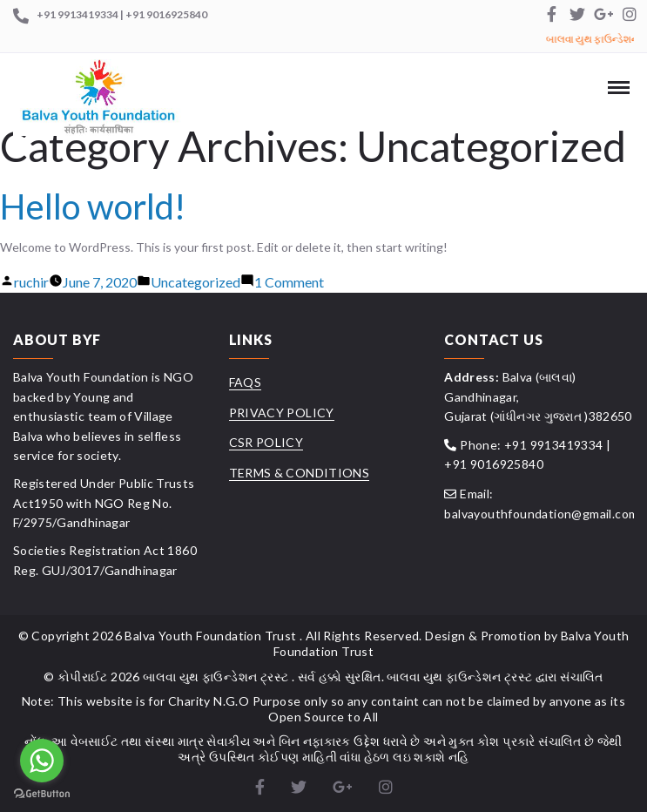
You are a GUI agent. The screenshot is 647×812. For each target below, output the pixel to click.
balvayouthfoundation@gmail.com (541, 514)
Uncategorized (195, 282)
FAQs (245, 382)
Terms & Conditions (299, 473)
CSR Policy (266, 442)
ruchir (31, 282)
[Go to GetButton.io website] (42, 794)
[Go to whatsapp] (42, 761)
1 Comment (289, 282)
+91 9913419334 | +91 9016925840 (122, 14)
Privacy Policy (282, 413)
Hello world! (93, 206)
